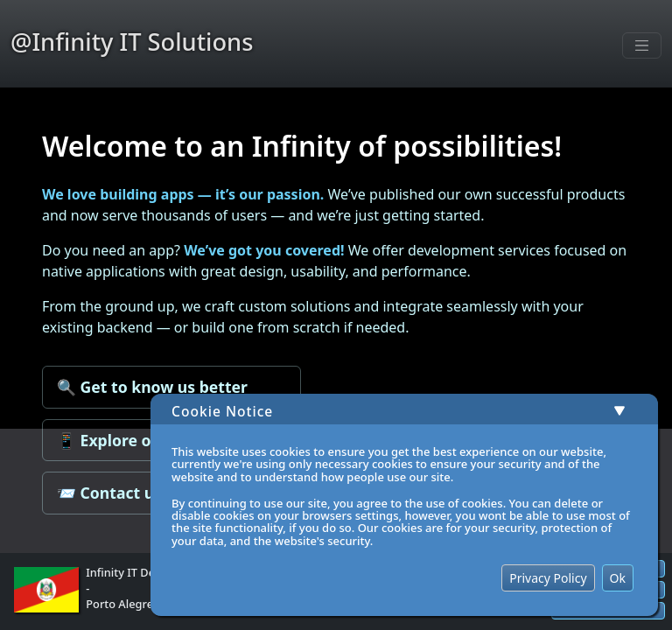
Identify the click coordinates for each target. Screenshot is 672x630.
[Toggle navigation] (642, 45)
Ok (618, 578)
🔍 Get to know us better (152, 387)
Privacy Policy (548, 578)
